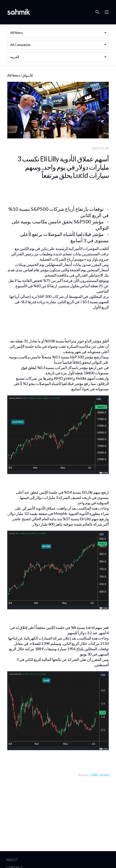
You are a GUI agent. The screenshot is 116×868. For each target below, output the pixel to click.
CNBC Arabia (99, 775)
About (12, 860)
